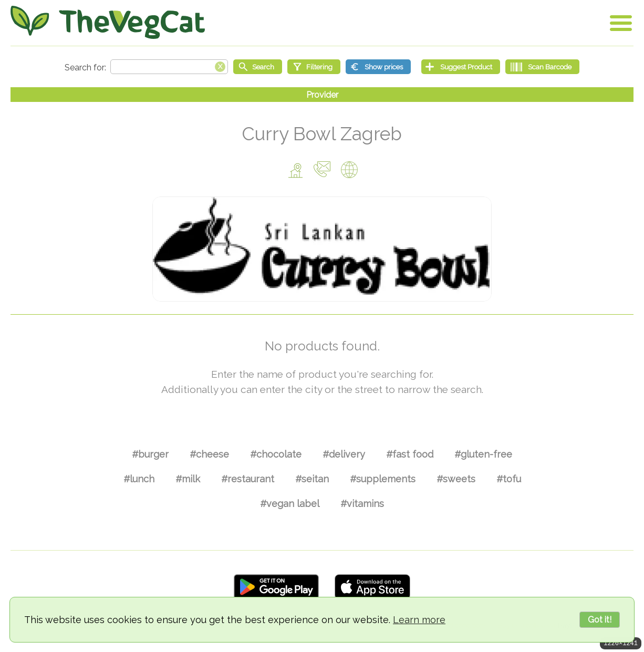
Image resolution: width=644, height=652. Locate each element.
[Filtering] (314, 67)
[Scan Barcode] (542, 67)
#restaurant (248, 479)
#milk (188, 479)
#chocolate (276, 454)
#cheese (209, 454)
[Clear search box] (220, 66)
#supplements (383, 479)
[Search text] (169, 67)
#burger (150, 454)
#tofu (509, 479)
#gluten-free (483, 454)
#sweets (456, 479)
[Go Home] (108, 22)
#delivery (344, 454)
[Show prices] (378, 67)
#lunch (139, 479)
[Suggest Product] (461, 67)
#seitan (312, 479)
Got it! (600, 620)
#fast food (410, 454)
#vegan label (290, 504)
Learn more (419, 620)
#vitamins (362, 504)
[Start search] (258, 67)
